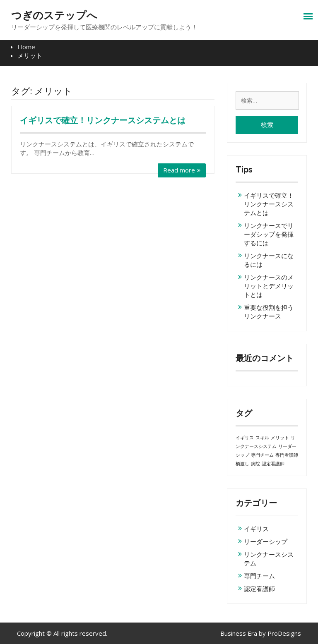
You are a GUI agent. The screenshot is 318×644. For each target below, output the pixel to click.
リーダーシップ (266, 541)
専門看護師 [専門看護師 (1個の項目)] (287, 455)
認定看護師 (259, 589)
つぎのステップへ (54, 15)
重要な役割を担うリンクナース (269, 312)
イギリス (256, 529)
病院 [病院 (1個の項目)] (255, 464)
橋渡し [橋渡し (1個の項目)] (242, 464)
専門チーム (259, 576)
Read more (179, 170)
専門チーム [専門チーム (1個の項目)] (262, 455)
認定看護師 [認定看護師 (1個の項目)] (273, 464)
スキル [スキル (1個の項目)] (262, 438)
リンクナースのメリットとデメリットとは (269, 286)
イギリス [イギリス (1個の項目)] (245, 438)
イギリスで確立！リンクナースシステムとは (103, 120)
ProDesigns (284, 633)
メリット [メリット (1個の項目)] (280, 438)
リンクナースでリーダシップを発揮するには (269, 234)
